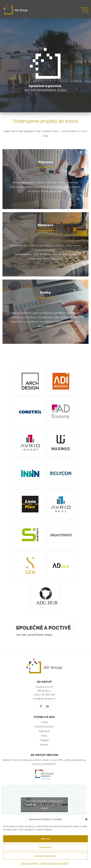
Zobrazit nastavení (46, 856)
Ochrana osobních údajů (54, 863)
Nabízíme (44, 735)
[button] (86, 819)
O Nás (44, 725)
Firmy (44, 739)
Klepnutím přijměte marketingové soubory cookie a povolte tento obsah (44, 808)
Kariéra (44, 748)
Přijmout (46, 839)
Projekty (44, 744)
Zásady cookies (30, 863)
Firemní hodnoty (44, 730)
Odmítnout (46, 847)
